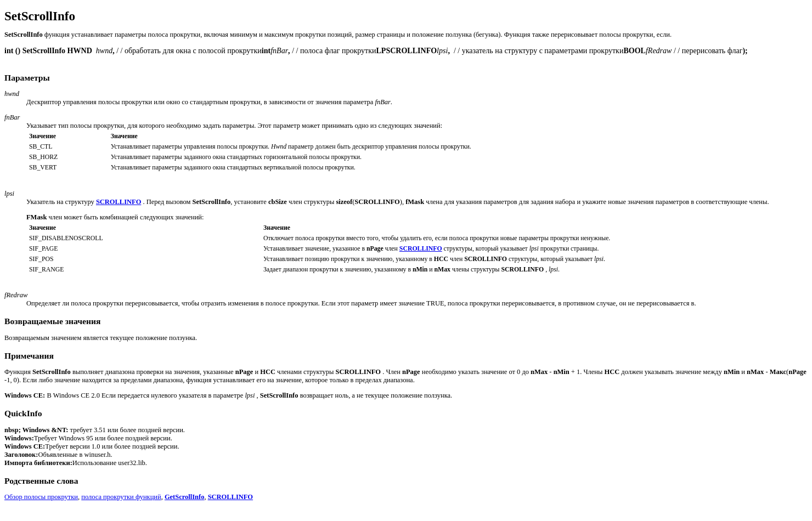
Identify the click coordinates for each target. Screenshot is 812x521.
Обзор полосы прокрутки (41, 497)
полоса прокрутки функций (121, 497)
